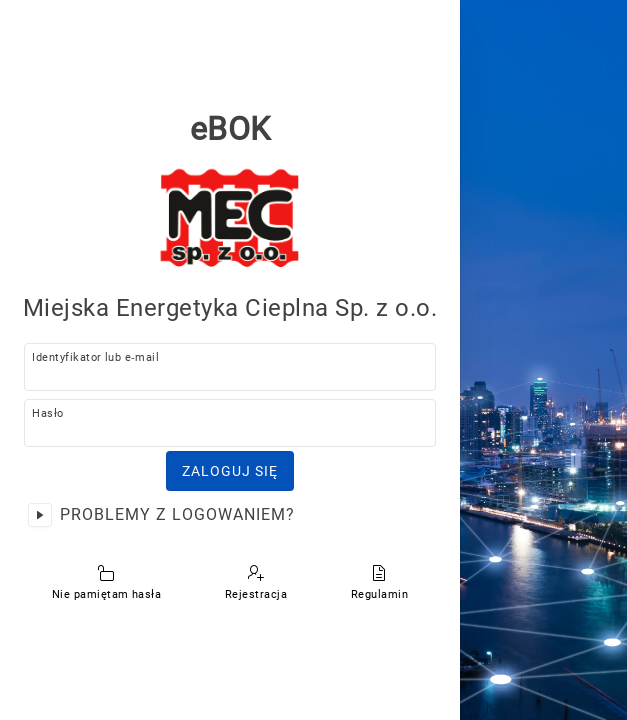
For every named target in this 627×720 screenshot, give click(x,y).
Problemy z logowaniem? (177, 514)
